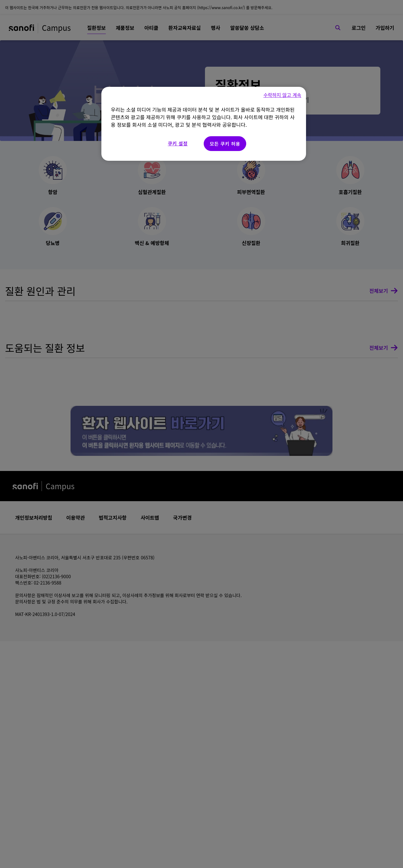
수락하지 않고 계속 (282, 95)
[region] (204, 124)
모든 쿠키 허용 (225, 144)
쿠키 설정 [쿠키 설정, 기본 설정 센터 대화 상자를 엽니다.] (178, 143)
